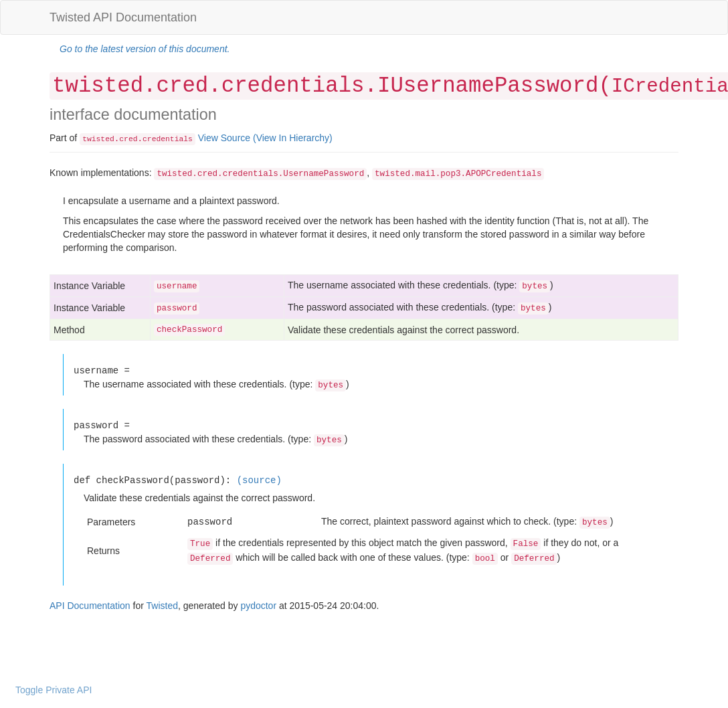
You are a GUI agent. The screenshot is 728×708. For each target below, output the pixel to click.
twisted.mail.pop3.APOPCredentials (458, 174)
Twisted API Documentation (123, 17)
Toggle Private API (54, 690)
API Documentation (90, 606)
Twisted (162, 606)
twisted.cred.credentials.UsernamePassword (260, 174)
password (177, 308)
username (177, 286)
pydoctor (258, 606)
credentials (168, 139)
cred (128, 139)
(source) (259, 480)
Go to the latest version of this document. (145, 49)
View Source (224, 138)
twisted (98, 139)
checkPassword (189, 330)
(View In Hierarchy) (293, 138)
